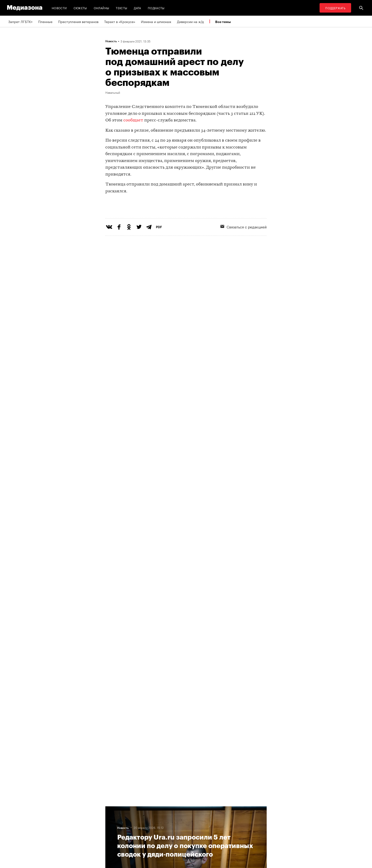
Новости (59, 8)
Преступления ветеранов (78, 21)
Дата (137, 8)
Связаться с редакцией (244, 246)
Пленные (45, 21)
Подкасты (156, 8)
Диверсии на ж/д (190, 21)
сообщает (133, 120)
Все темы (223, 22)
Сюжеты (80, 8)
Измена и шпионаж (156, 21)
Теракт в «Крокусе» (120, 21)
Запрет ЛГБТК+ (20, 21)
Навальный (113, 92)
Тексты (121, 8)
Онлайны (102, 8)
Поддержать (335, 8)
